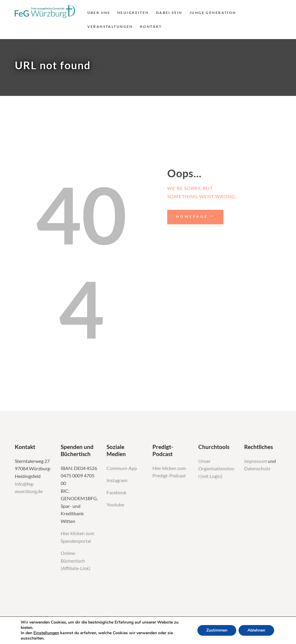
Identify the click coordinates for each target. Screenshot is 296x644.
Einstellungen (46, 633)
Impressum (256, 461)
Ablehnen (256, 630)
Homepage (192, 216)
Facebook (116, 492)
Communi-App (122, 468)
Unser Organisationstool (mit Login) (216, 469)
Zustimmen (217, 630)
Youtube (115, 505)
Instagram (117, 480)
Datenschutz (257, 468)
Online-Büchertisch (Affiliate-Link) (75, 561)
